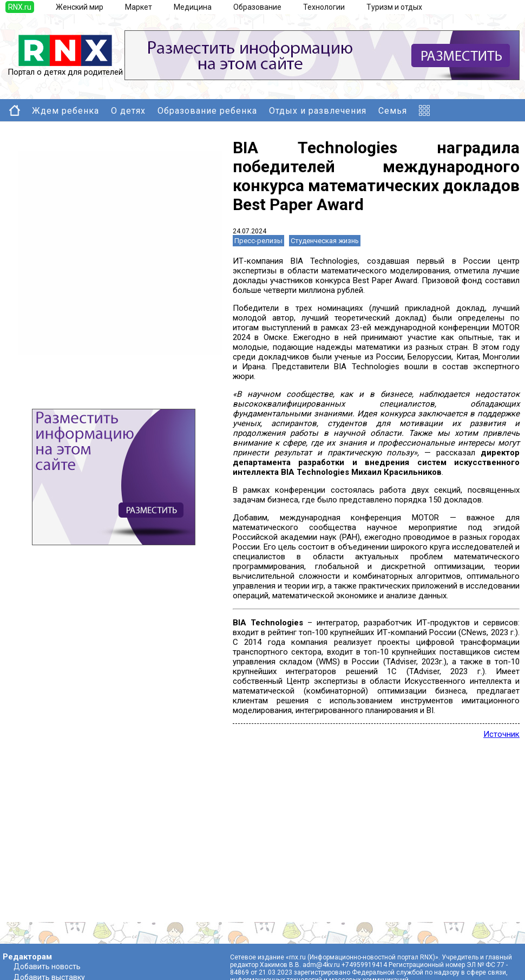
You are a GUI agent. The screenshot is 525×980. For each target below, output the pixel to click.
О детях (128, 111)
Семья (393, 111)
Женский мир (80, 7)
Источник (501, 734)
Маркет (139, 7)
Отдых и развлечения (318, 111)
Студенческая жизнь (325, 241)
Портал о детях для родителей (65, 68)
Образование (257, 7)
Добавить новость (47, 966)
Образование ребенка (207, 111)
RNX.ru (20, 7)
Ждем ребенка (65, 111)
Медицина (193, 7)
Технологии (324, 7)
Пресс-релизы (258, 241)
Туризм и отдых (394, 7)
